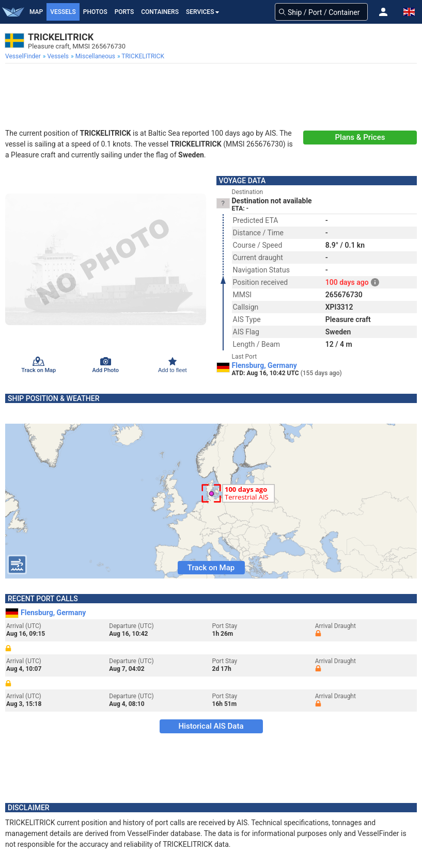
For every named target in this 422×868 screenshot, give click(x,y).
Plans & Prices (360, 137)
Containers (160, 12)
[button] (383, 12)
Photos (95, 12)
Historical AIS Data (211, 726)
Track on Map (211, 568)
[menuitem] (24, 56)
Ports (124, 12)
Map (36, 12)
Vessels (63, 12)
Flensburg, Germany (264, 365)
